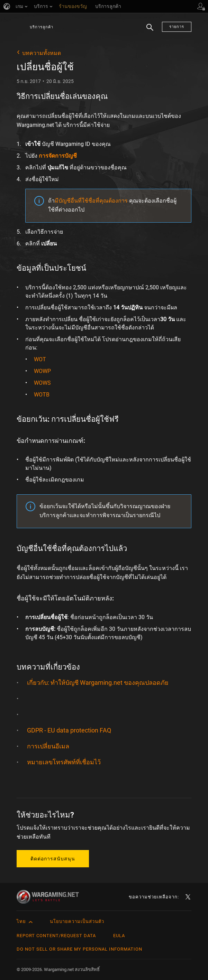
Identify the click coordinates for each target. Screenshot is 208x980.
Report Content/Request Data (56, 936)
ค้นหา (150, 31)
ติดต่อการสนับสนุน (53, 859)
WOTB (42, 395)
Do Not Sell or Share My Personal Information (79, 949)
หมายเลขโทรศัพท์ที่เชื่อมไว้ (64, 762)
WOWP (42, 371)
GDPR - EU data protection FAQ (69, 730)
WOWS (42, 383)
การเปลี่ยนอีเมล (48, 746)
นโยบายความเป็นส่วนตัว (77, 921)
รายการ (177, 27)
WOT (40, 359)
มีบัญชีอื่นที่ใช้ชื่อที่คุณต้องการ (91, 201)
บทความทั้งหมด (42, 53)
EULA (119, 936)
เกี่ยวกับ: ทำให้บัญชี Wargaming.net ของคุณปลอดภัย (98, 683)
